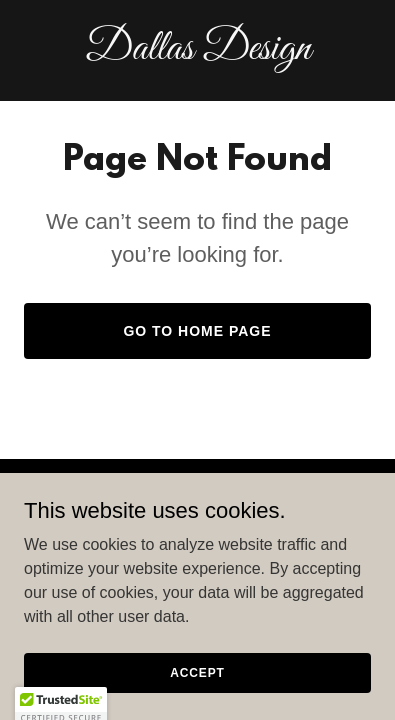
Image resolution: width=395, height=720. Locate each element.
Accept (197, 700)
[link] (198, 53)
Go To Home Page (197, 331)
